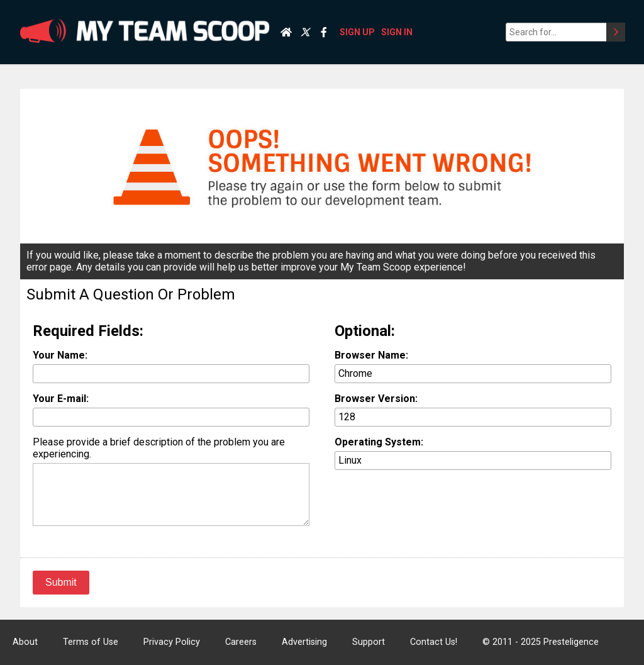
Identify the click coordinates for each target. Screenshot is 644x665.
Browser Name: (371, 355)
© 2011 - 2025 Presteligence (541, 642)
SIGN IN (397, 32)
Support (369, 642)
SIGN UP (357, 32)
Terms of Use (91, 642)
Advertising (304, 642)
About (25, 642)
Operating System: (379, 442)
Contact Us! (434, 642)
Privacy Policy (172, 642)
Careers (241, 642)
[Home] (286, 32)
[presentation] (430, 504)
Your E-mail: (61, 399)
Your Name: (60, 355)
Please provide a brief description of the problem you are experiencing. (159, 448)
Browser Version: (376, 399)
